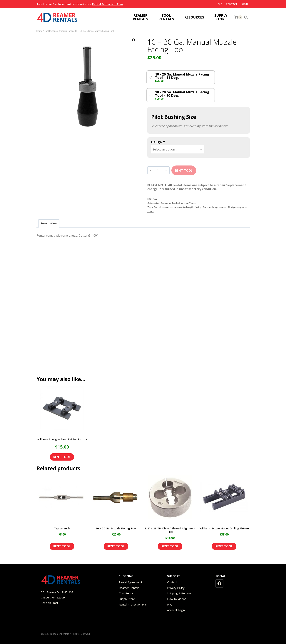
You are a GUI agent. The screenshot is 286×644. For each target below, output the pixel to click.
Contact (232, 4)
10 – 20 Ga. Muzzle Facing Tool (116, 528)
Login (244, 4)
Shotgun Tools (187, 203)
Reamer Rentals (129, 588)
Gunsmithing (210, 207)
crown (165, 207)
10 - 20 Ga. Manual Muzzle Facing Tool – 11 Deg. (182, 76)
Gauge (158, 142)
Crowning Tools (169, 203)
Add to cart (184, 169)
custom (174, 207)
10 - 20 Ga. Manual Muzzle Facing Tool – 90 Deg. (182, 94)
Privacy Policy (176, 588)
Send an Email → (51, 603)
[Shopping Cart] (238, 17)
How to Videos (177, 599)
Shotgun (232, 207)
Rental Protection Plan (107, 4)
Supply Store (127, 599)
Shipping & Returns (179, 593)
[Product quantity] (158, 170)
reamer (223, 207)
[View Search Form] (247, 17)
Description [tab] (49, 223)
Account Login (176, 610)
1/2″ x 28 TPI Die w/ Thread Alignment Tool (170, 530)
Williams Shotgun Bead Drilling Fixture (62, 439)
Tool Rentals (127, 593)
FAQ (220, 4)
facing (198, 207)
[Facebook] (220, 583)
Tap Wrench (62, 528)
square (242, 207)
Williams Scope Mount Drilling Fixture (224, 528)
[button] (134, 40)
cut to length (186, 207)
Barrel (157, 207)
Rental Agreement (131, 582)
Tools (150, 211)
